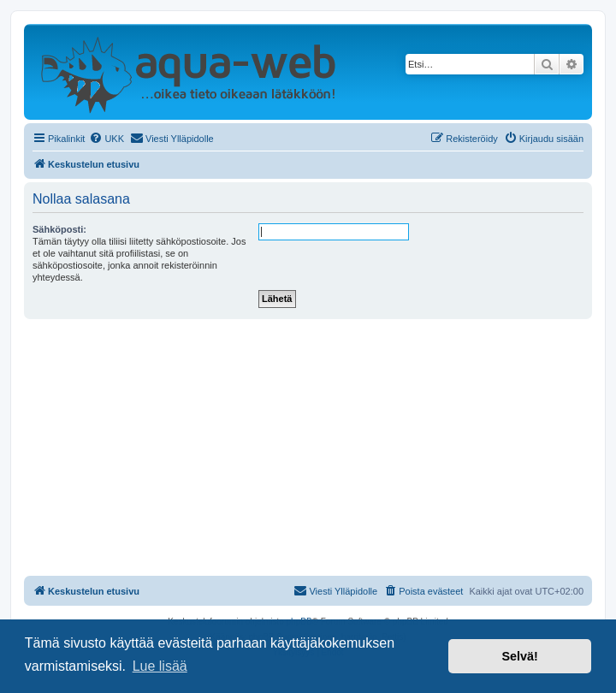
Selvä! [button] (519, 656)
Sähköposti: (59, 229)
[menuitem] (107, 139)
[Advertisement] (308, 447)
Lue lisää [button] (160, 666)
